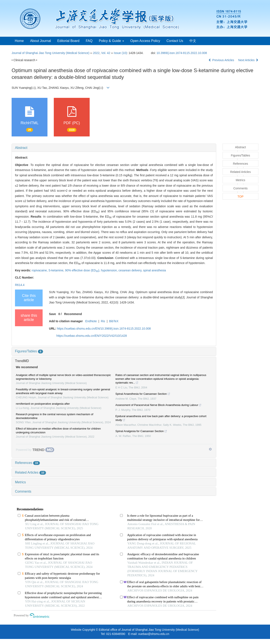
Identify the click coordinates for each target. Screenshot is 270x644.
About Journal (41, 41)
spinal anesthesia (154, 270)
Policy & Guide (111, 41)
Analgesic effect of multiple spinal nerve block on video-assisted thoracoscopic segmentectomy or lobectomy (63, 377)
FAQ (89, 41)
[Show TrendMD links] (210, 449)
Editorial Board (68, 41)
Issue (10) (120, 53)
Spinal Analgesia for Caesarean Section (141, 432)
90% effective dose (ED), (83, 270)
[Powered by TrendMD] (35, 450)
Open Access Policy (145, 41)
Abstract (21, 148)
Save (52, 314)
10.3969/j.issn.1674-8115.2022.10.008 (182, 53)
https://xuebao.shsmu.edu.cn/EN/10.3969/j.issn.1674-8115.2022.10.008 (104, 329)
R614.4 (20, 285)
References (27, 463)
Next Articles (248, 60)
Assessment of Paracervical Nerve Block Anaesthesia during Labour (158, 406)
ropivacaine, (40, 270)
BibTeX (114, 321)
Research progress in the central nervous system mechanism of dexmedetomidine (55, 416)
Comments (23, 491)
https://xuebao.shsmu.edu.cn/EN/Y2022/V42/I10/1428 (92, 336)
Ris (103, 321)
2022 (96, 53)
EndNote (91, 321)
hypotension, (110, 270)
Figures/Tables (29, 351)
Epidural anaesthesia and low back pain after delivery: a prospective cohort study (161, 419)
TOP (241, 197)
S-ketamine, (57, 270)
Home (19, 41)
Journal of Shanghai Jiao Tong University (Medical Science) (51, 53)
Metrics (20, 482)
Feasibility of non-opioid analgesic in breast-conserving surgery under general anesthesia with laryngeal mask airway (63, 391)
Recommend (73, 314)
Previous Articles (222, 60)
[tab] (114, 148)
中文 (193, 41)
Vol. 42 (106, 53)
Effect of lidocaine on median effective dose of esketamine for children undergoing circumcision (58, 430)
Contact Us (175, 41)
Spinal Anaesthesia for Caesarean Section (143, 394)
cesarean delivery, (131, 270)
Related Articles (30, 472)
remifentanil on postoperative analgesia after (43, 404)
